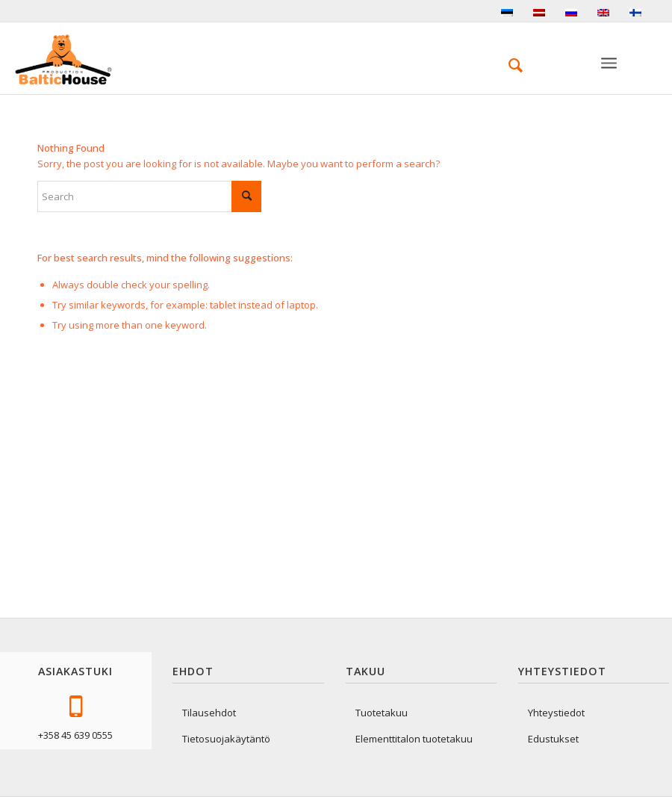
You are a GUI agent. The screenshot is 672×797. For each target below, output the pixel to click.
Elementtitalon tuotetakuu (414, 739)
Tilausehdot (209, 713)
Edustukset (553, 739)
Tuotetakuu (382, 713)
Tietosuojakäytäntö (226, 739)
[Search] (508, 65)
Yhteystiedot (556, 713)
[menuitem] (508, 65)
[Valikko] (610, 75)
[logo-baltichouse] (63, 60)
